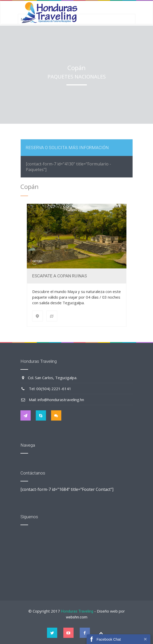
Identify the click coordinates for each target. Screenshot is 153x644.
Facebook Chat (109, 639)
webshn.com (77, 617)
